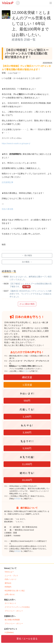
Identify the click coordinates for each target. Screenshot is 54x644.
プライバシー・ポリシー (14, 611)
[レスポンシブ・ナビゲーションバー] (51, 3)
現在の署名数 (8, 209)
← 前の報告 (27, 255)
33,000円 (27, 480)
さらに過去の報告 (27, 304)
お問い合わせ (10, 594)
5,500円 (27, 448)
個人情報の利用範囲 (12, 620)
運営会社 (8, 583)
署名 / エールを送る (27, 639)
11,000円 (27, 464)
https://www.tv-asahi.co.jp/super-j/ (16, 143)
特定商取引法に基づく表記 (15, 591)
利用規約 (18, 499)
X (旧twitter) (9, 632)
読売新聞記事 (8, 182)
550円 (27, 401)
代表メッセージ (10, 579)
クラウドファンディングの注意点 (17, 607)
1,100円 (27, 417)
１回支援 (27, 385)
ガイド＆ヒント (10, 603)
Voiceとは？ (9, 572)
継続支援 (27, 377)
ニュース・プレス (11, 576)
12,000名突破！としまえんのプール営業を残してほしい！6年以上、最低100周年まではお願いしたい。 (31, 24)
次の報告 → (27, 262)
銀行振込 (29, 371)
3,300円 (27, 432)
